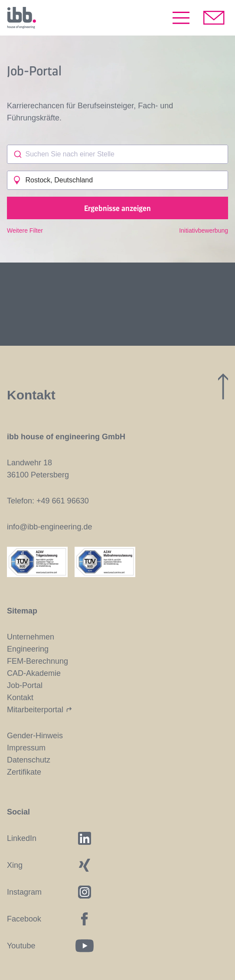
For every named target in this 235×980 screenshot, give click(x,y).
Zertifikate (24, 772)
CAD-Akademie (34, 673)
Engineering (28, 649)
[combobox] (117, 154)
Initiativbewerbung (204, 230)
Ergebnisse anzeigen (117, 208)
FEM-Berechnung (38, 661)
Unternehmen (31, 637)
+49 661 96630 (63, 501)
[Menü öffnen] (181, 18)
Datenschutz (29, 760)
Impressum (26, 748)
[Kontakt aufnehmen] (214, 18)
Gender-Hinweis (35, 736)
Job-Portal (25, 685)
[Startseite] (21, 18)
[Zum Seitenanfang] (223, 386)
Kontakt (20, 698)
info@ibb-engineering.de (49, 527)
